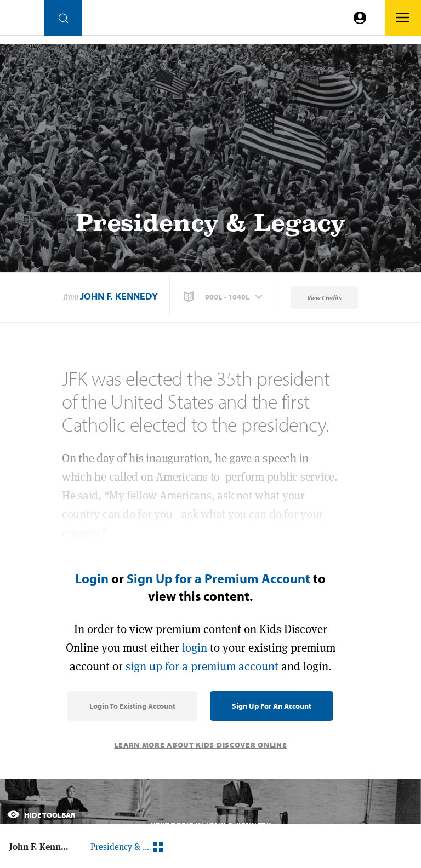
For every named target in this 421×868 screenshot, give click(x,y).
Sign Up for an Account (272, 706)
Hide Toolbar (41, 815)
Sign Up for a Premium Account (218, 578)
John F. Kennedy (119, 296)
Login (92, 578)
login (195, 648)
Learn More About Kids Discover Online (200, 745)
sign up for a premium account (202, 666)
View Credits (324, 298)
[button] (224, 297)
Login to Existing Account (132, 706)
